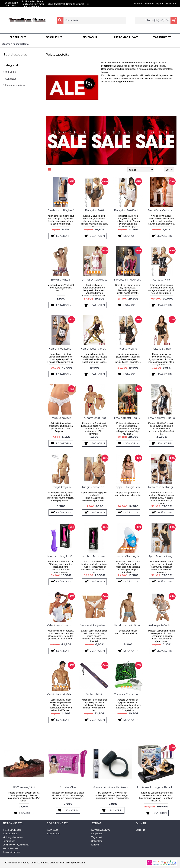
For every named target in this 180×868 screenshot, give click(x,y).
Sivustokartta (54, 834)
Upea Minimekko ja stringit (162, 556)
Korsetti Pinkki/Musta (128, 280)
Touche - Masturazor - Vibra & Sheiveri (95, 556)
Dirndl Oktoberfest (94, 280)
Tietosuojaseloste (12, 852)
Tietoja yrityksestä (12, 830)
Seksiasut (11, 79)
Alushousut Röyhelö (61, 210)
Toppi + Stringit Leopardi (128, 487)
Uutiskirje (140, 830)
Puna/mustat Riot (94, 418)
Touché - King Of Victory (61, 556)
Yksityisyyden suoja (13, 837)
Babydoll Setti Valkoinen (128, 210)
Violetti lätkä (94, 694)
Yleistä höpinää (10, 848)
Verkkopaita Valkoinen (162, 625)
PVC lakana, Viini (24, 787)
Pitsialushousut (61, 418)
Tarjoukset (97, 837)
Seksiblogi (97, 841)
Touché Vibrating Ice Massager (128, 556)
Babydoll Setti (94, 210)
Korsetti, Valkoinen (61, 349)
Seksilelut (11, 72)
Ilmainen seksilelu (15, 85)
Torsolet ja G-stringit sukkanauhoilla (162, 487)
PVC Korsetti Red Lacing (128, 418)
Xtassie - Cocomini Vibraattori (128, 694)
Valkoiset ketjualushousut (95, 625)
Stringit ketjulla (61, 487)
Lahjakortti (97, 834)
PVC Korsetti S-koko (162, 418)
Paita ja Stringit (161, 349)
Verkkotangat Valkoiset (61, 694)
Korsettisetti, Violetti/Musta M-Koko (95, 349)
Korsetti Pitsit (161, 280)
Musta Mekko (128, 349)
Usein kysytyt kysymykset (16, 845)
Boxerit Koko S (61, 280)
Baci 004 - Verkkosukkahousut (162, 210)
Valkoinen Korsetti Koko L (61, 625)
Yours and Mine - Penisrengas (113, 787)
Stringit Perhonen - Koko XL (95, 487)
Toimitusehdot (10, 834)
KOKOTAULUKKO (101, 830)
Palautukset (9, 841)
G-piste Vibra (68, 787)
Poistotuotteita (20, 44)
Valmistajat (52, 830)
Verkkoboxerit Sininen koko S (128, 625)
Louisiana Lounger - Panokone (157, 787)
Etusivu (6, 44)
